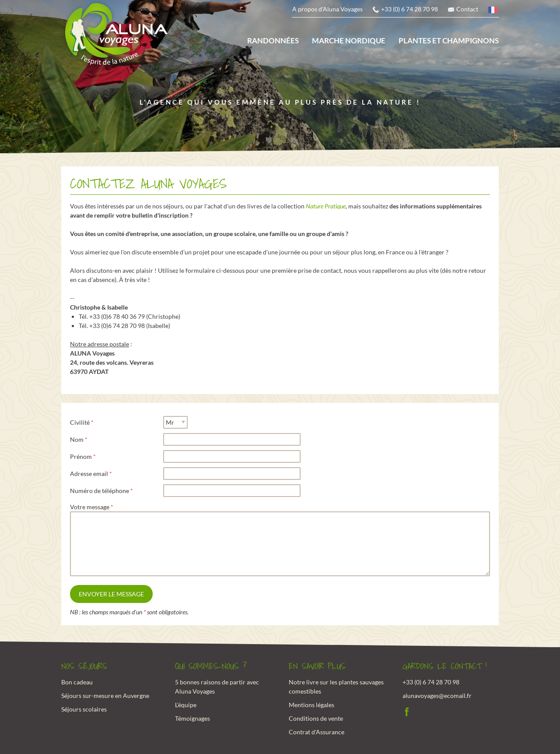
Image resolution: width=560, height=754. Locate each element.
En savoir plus (317, 666)
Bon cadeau (77, 682)
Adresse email (89, 474)
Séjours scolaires (84, 709)
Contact (467, 9)
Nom (77, 439)
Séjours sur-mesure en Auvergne (105, 696)
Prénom (81, 456)
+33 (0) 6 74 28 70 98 (409, 9)
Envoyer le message (111, 594)
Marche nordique (349, 41)
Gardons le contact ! (445, 666)
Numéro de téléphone (100, 491)
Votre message (90, 507)
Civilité (80, 422)
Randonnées (273, 41)
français (493, 11)
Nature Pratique (326, 206)
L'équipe (186, 705)
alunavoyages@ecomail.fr (437, 696)
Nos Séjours (84, 666)
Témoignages (192, 718)
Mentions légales (311, 705)
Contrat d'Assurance (317, 732)
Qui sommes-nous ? (211, 666)
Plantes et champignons (449, 41)
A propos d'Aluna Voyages (327, 9)
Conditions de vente (316, 718)
